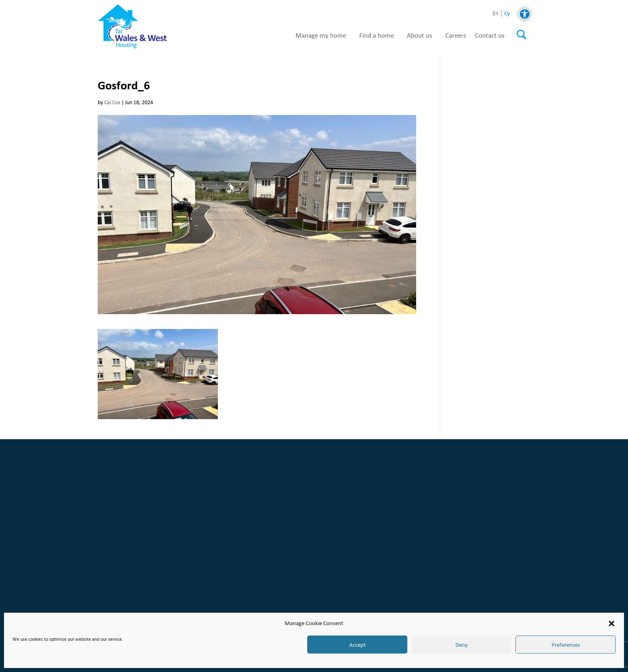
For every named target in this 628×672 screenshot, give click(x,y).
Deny (462, 645)
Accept (357, 645)
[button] (612, 624)
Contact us (490, 36)
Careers (456, 36)
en (495, 14)
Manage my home (321, 36)
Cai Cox (112, 102)
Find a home (376, 36)
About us (420, 36)
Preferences (566, 645)
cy (507, 13)
